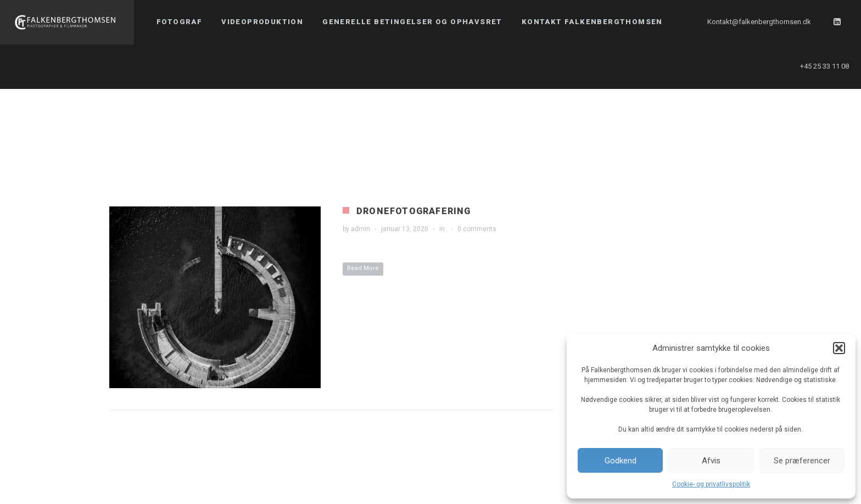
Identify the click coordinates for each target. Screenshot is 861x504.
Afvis (711, 461)
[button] (839, 348)
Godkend (620, 461)
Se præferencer (802, 461)
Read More (363, 268)
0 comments (477, 229)
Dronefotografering (414, 211)
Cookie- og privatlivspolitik (711, 484)
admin (360, 229)
